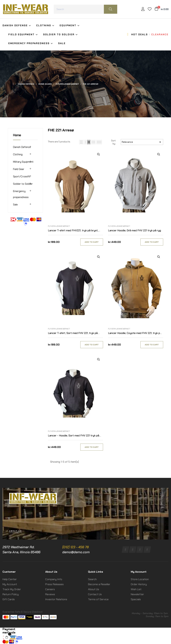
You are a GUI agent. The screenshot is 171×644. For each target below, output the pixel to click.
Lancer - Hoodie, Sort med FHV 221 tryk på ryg (74, 436)
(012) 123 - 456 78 (75, 547)
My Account (10, 584)
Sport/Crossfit (22, 177)
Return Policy (11, 594)
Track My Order (12, 589)
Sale (15, 205)
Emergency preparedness (21, 194)
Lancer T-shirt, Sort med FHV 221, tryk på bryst (73, 333)
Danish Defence (22, 147)
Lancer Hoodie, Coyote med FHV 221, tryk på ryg (135, 333)
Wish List (136, 589)
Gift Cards (9, 599)
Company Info (54, 579)
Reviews (50, 594)
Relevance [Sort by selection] (142, 142)
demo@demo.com (76, 552)
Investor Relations (56, 599)
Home (17, 135)
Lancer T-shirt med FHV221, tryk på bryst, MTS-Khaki (73, 231)
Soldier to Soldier (23, 184)
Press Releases (54, 584)
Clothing (18, 154)
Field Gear (19, 169)
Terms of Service (98, 599)
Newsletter (137, 594)
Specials (136, 599)
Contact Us (95, 594)
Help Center (10, 579)
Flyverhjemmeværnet (59, 226)
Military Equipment (23, 162)
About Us (94, 589)
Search (92, 579)
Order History (139, 584)
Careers (50, 589)
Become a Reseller (99, 584)
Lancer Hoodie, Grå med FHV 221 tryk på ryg (135, 230)
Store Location (140, 579)
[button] (15, 531)
